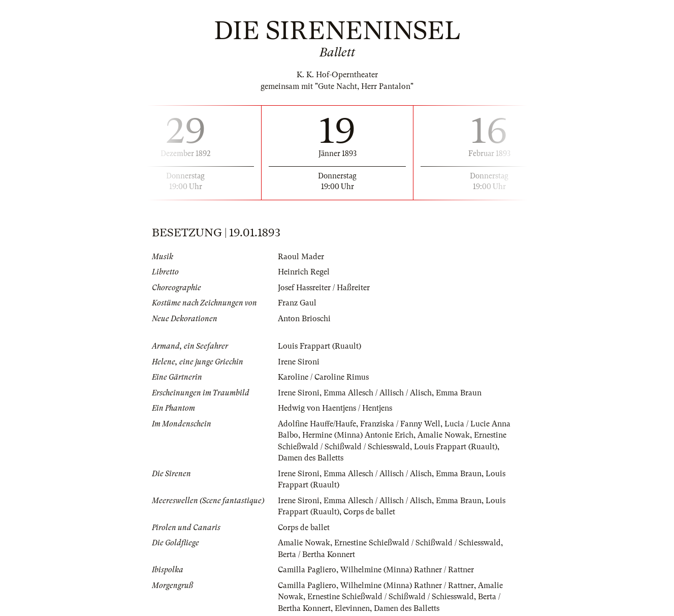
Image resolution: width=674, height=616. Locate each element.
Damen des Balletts (311, 458)
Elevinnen (352, 608)
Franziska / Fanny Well (400, 424)
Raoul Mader (301, 257)
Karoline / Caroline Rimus (323, 377)
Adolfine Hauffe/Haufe (317, 424)
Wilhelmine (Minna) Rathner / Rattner (407, 570)
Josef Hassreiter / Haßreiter (324, 288)
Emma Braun (459, 393)
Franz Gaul (297, 303)
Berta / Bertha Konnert (316, 555)
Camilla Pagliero (307, 570)
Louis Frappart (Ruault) (319, 346)
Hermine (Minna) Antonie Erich (358, 435)
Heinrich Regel (304, 272)
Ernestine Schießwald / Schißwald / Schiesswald (418, 543)
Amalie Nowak (444, 435)
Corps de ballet (369, 512)
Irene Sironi (299, 362)
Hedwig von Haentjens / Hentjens (335, 408)
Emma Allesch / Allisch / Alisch (378, 393)
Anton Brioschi (304, 319)
